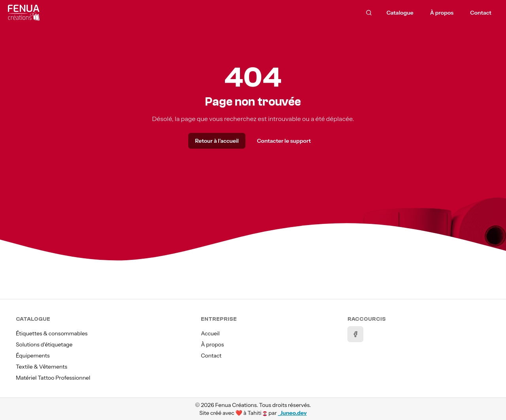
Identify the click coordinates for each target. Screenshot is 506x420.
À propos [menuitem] (442, 13)
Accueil (210, 333)
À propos (212, 344)
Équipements (33, 356)
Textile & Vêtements (42, 367)
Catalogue (400, 13)
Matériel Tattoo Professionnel (53, 378)
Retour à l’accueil (217, 141)
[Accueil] (96, 13)
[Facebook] (355, 334)
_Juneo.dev (292, 413)
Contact (211, 356)
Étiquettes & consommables (52, 333)
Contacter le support (284, 141)
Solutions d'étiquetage (44, 344)
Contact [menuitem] (481, 13)
